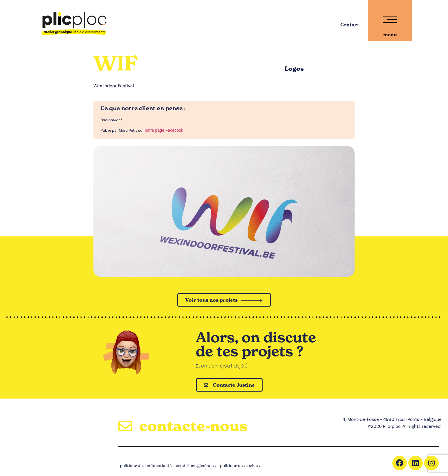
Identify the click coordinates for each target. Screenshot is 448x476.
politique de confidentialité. (146, 465)
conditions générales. (196, 465)
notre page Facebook (164, 130)
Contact (350, 25)
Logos (294, 69)
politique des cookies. (240, 465)
